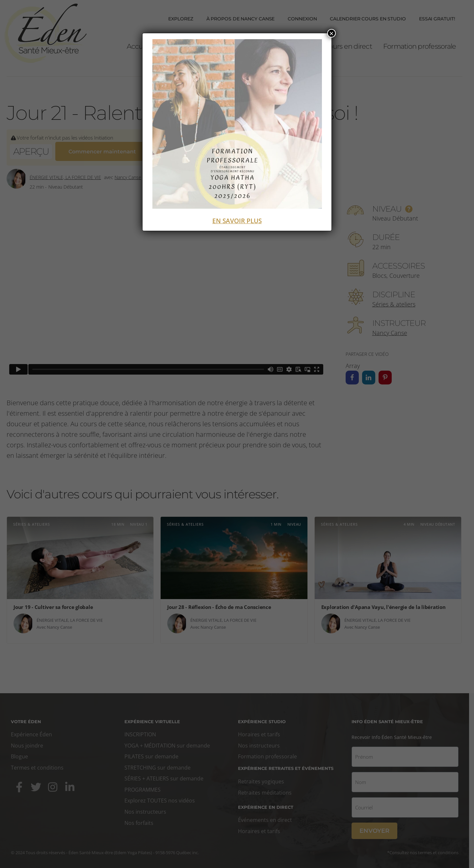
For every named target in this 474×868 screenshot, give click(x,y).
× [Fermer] (331, 33)
